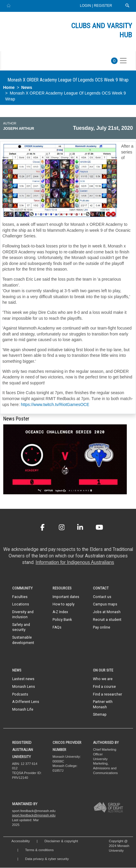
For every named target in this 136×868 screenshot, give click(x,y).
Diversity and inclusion (23, 615)
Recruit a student (107, 620)
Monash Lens (24, 687)
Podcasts (20, 694)
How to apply (64, 605)
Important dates (66, 597)
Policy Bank (62, 620)
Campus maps (105, 605)
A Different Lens (26, 702)
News (27, 87)
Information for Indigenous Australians (75, 562)
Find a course (104, 687)
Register (103, 6)
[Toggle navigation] (123, 61)
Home (9, 87)
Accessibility (21, 841)
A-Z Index (60, 612)
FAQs (57, 628)
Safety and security (21, 628)
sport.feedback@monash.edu (34, 816)
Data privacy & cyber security (48, 859)
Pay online (102, 628)
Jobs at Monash (107, 612)
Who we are (103, 679)
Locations (21, 605)
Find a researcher (107, 694)
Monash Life (23, 710)
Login (86, 6)
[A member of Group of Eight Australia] (108, 808)
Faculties (20, 597)
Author (10, 123)
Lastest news (23, 679)
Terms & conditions (39, 850)
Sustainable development (23, 640)
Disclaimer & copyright (61, 841)
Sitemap (100, 715)
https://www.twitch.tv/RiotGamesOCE (55, 405)
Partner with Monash (103, 705)
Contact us (102, 597)
